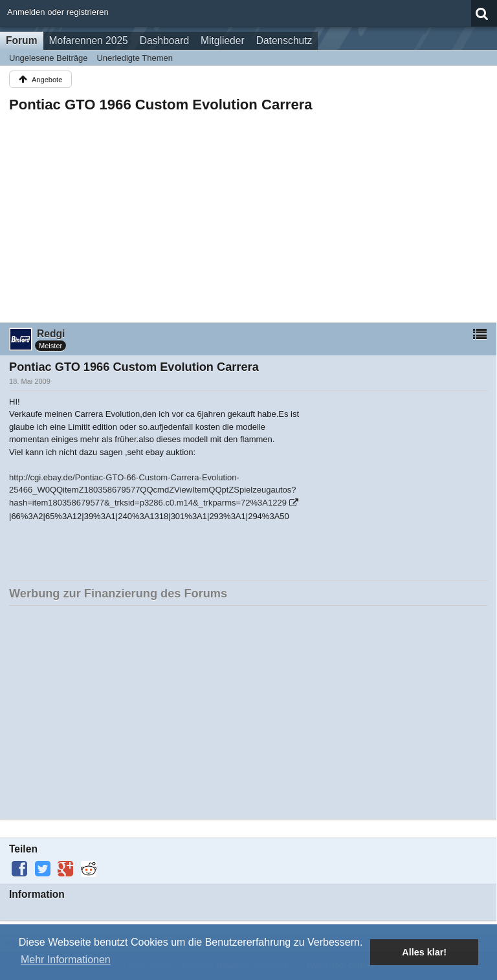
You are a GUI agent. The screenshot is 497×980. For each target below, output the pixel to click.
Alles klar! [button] (424, 952)
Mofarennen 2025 (89, 40)
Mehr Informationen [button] (66, 960)
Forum (22, 40)
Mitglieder (223, 40)
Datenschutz (284, 40)
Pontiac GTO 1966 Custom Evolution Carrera (161, 105)
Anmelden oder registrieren (58, 12)
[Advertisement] (248, 214)
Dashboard (164, 40)
